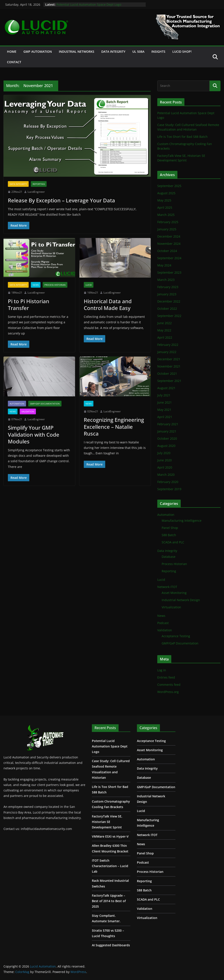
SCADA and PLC (173, 542)
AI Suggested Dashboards (111, 945)
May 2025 (164, 200)
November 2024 (169, 244)
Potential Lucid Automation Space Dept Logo (89, 4)
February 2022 (168, 345)
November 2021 (169, 366)
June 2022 (164, 323)
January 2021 (167, 431)
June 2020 (164, 460)
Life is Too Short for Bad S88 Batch (182, 137)
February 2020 (168, 482)
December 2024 (169, 236)
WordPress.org (168, 692)
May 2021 (164, 410)
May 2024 (164, 265)
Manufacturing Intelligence (182, 521)
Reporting (39, 184)
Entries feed (166, 677)
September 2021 (169, 381)
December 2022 (169, 301)
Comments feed (169, 685)
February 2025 (168, 222)
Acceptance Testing (176, 636)
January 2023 (167, 294)
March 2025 (166, 215)
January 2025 (167, 229)
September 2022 (169, 316)
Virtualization (171, 607)
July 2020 (164, 453)
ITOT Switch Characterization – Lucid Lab (110, 866)
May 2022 (164, 330)
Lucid (89, 285)
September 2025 (169, 186)
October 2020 (167, 438)
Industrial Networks (77, 52)
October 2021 (167, 374)
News (36, 285)
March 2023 (166, 280)
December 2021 (169, 359)
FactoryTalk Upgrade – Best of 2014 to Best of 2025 (109, 901)
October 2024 (167, 251)
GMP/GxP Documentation (45, 404)
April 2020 (165, 467)
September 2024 (169, 258)
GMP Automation (38, 52)
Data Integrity (113, 52)
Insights (158, 52)
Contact (14, 62)
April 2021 (165, 417)
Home (12, 52)
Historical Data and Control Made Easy (108, 304)
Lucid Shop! (182, 52)
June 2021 (164, 402)
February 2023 (168, 287)
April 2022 (165, 337)
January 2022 (167, 352)
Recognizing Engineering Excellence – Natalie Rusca (114, 426)
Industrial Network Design (181, 600)
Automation (17, 404)
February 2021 (168, 424)
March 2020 (166, 475)
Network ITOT (167, 587)
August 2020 (166, 446)
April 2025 (165, 207)
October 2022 (167, 309)
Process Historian (55, 285)
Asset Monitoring (174, 593)
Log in (162, 670)
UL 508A (138, 52)
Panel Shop (170, 528)
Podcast (163, 623)
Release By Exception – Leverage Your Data (61, 200)
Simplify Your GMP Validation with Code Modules (34, 434)
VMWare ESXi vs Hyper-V (110, 836)
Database (169, 557)
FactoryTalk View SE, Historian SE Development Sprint (107, 822)
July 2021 (164, 395)
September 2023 (169, 272)
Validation (28, 411)
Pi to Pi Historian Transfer (29, 304)
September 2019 (169, 489)
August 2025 (166, 193)
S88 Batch (169, 535)
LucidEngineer (36, 192)
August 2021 (166, 388)
